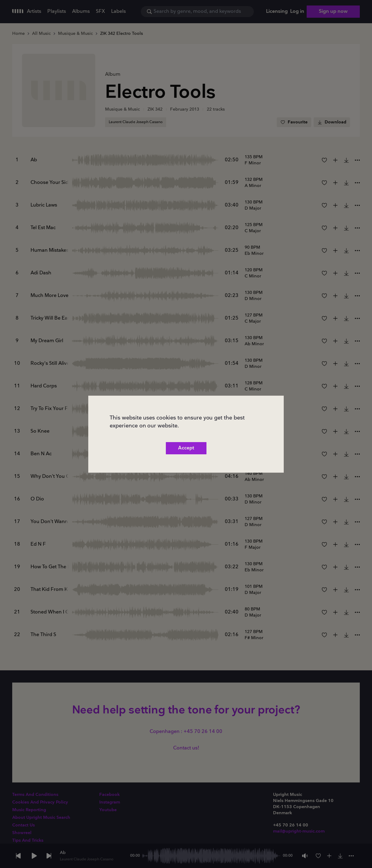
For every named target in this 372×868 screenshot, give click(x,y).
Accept (186, 448)
